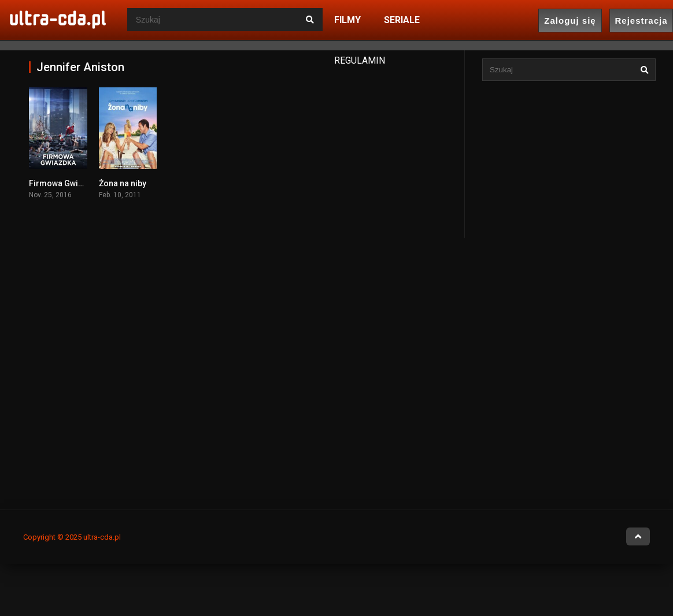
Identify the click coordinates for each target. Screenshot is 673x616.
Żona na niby (123, 183)
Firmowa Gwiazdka (65, 183)
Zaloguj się (570, 21)
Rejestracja (641, 21)
